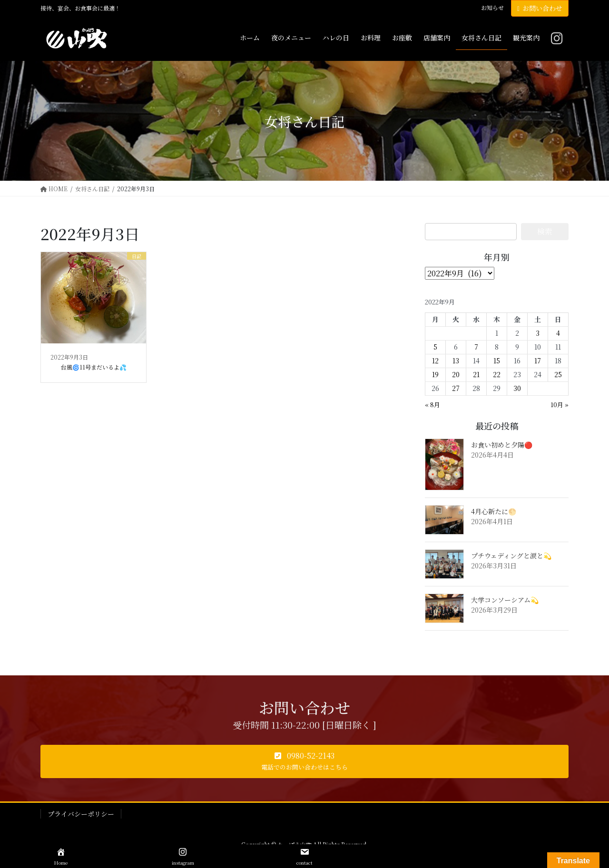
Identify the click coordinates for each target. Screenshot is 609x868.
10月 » (560, 405)
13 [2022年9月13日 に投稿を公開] (456, 361)
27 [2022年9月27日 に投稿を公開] (456, 388)
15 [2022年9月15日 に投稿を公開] (497, 361)
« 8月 (432, 405)
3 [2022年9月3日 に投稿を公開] (538, 333)
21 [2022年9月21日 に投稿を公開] (476, 374)
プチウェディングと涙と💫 (511, 556)
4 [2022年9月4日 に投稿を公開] (558, 333)
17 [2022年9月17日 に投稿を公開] (538, 361)
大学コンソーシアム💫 (505, 600)
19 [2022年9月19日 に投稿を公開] (435, 374)
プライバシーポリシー (81, 814)
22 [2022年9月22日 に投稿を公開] (497, 374)
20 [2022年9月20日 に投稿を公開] (456, 374)
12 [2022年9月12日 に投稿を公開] (435, 361)
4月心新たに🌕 (494, 511)
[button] (304, 761)
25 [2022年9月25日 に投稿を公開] (558, 374)
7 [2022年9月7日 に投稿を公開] (476, 347)
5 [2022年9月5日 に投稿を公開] (435, 347)
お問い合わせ (540, 8)
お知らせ (492, 8)
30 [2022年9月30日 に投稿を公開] (517, 388)
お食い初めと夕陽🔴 (502, 445)
